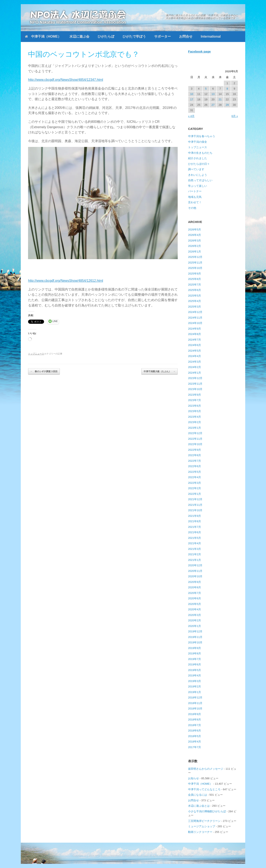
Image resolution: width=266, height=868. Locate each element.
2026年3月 (195, 241)
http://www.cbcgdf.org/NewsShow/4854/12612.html (66, 281)
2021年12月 (195, 499)
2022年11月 (195, 439)
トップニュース (36, 354)
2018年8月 (195, 720)
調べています (196, 169)
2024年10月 (195, 323)
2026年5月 (195, 230)
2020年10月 (195, 576)
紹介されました (198, 158)
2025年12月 (195, 257)
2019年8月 (195, 653)
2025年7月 (195, 285)
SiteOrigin (188, 856)
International (211, 36)
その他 (192, 208)
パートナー (195, 191)
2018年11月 (195, 703)
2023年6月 (195, 406)
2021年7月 (195, 527)
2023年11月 (195, 384)
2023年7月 (195, 400)
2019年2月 (195, 686)
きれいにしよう (198, 175)
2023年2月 (195, 422)
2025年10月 (195, 268)
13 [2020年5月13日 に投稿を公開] (213, 94)
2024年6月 (195, 345)
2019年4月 (195, 675)
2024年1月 (195, 373)
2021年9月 (195, 516)
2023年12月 (195, 378)
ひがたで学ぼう (134, 36)
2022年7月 (195, 461)
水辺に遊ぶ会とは (199, 806)
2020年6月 (195, 598)
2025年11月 (195, 263)
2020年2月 (195, 620)
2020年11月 (195, 571)
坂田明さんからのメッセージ (206, 769)
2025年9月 (195, 274)
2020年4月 (195, 609)
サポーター (163, 36)
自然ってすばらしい (200, 180)
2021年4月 (195, 543)
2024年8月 (195, 334)
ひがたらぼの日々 (199, 164)
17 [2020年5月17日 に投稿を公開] (192, 99)
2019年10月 (195, 642)
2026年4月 (195, 235)
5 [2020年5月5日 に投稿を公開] (206, 89)
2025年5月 (195, 296)
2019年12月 (195, 631)
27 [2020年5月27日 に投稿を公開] (213, 105)
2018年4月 (195, 742)
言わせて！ (195, 202)
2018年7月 (195, 725)
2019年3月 (195, 681)
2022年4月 (195, 477)
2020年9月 (195, 582)
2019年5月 (195, 670)
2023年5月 (195, 411)
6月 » (235, 116)
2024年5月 (195, 351)
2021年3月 (195, 549)
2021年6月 (195, 532)
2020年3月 (195, 615)
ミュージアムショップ (202, 826)
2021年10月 (195, 510)
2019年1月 (195, 692)
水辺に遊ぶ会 (79, 36)
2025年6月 (195, 290)
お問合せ (186, 36)
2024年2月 (195, 367)
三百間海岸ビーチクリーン (204, 821)
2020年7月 (195, 593)
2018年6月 (195, 731)
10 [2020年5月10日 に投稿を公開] (192, 94)
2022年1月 (195, 494)
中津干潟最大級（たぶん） (159, 371)
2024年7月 (195, 340)
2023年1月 (195, 428)
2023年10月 (195, 389)
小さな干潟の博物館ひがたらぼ (207, 811)
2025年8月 (195, 279)
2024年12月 (195, 312)
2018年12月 (195, 697)
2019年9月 (195, 648)
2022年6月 (195, 466)
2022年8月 (195, 455)
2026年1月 (195, 252)
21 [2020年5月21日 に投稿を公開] (220, 99)
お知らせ (193, 778)
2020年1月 (195, 626)
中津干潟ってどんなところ (204, 789)
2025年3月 (195, 307)
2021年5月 (195, 538)
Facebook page (199, 51)
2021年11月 (195, 505)
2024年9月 (195, 329)
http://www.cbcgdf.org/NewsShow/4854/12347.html (66, 80)
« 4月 (191, 116)
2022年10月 (195, 444)
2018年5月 (195, 736)
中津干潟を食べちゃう (202, 136)
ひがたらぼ (106, 36)
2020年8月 (195, 587)
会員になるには (198, 795)
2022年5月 (195, 472)
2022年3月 (195, 483)
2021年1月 (195, 560)
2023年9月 (195, 395)
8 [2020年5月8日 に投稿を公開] (227, 89)
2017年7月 (195, 747)
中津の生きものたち (200, 153)
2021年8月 (195, 521)
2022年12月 (195, 433)
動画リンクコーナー (200, 832)
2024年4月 (195, 356)
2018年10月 (195, 709)
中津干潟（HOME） (43, 36)
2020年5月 (195, 604)
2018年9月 (195, 714)
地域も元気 (195, 197)
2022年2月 (195, 488)
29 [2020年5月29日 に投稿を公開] (227, 105)
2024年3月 (195, 362)
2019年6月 (195, 664)
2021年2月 (195, 554)
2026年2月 (195, 246)
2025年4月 (195, 301)
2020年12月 (195, 565)
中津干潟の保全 (198, 142)
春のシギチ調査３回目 (44, 371)
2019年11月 (195, 637)
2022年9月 (195, 450)
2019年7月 (195, 659)
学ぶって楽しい (198, 186)
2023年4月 (195, 417)
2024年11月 (195, 318)
